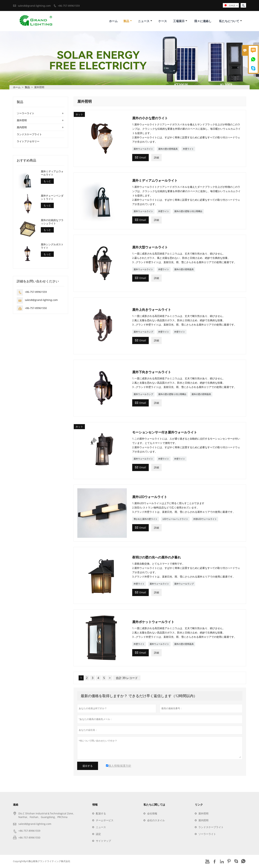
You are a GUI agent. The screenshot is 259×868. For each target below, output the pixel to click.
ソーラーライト (26, 114)
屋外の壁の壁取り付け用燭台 (188, 212)
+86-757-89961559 (69, 6)
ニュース (145, 21)
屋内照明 (22, 128)
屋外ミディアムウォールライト (52, 174)
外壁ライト (188, 149)
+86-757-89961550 (36, 309)
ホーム (113, 21)
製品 (128, 21)
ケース (163, 21)
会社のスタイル (156, 821)
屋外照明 (22, 121)
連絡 (16, 805)
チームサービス (105, 821)
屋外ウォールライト (143, 149)
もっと (47, 182)
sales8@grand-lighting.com (34, 6)
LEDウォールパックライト (175, 520)
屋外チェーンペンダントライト (52, 198)
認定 (98, 834)
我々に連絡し (203, 21)
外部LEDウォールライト (205, 520)
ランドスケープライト (29, 135)
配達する (101, 814)
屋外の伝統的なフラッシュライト (52, 222)
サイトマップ (103, 841)
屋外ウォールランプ (143, 332)
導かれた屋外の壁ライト (146, 520)
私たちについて (230, 21)
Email (140, 158)
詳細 (156, 158)
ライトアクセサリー (28, 142)
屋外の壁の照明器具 (168, 149)
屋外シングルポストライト (52, 246)
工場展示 (180, 21)
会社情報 (152, 814)
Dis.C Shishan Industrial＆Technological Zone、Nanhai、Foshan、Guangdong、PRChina (47, 816)
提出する (88, 766)
